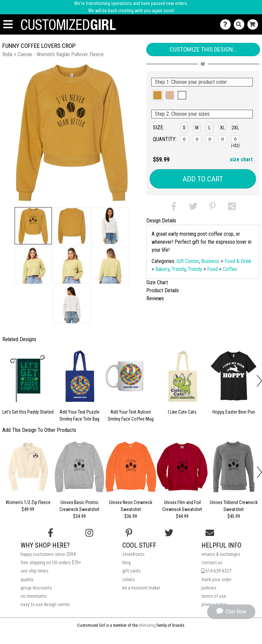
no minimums (34, 596)
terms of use (214, 596)
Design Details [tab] (161, 221)
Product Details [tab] (163, 290)
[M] (197, 139)
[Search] (241, 24)
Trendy (179, 269)
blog (127, 563)
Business (210, 261)
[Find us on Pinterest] (129, 533)
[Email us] (210, 533)
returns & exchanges (221, 554)
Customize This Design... (203, 49)
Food (212, 269)
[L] (210, 139)
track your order (216, 580)
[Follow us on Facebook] (51, 533)
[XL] (223, 139)
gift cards (131, 571)
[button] (33, 226)
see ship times (35, 571)
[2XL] (235, 139)
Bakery (162, 269)
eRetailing (147, 625)
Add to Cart (203, 179)
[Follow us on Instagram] (89, 533)
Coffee (230, 269)
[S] (184, 139)
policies (209, 588)
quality (27, 580)
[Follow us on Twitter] (169, 533)
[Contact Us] (227, 24)
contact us (212, 563)
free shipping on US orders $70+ (51, 563)
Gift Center (188, 261)
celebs (129, 580)
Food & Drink (238, 261)
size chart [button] (241, 159)
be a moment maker (141, 588)
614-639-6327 (216, 571)
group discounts (36, 588)
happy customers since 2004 (48, 554)
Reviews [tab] (155, 298)
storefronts (133, 554)
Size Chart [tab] (157, 282)
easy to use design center (45, 605)
